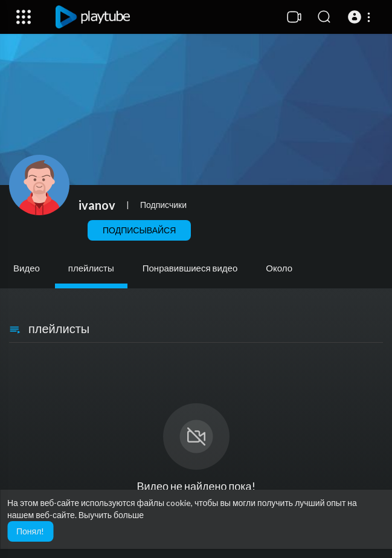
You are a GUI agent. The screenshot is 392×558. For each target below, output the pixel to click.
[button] (361, 17)
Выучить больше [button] (111, 515)
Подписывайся (139, 230)
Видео (27, 268)
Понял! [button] (30, 531)
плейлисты (91, 268)
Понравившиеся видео (190, 268)
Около (279, 268)
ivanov (97, 205)
